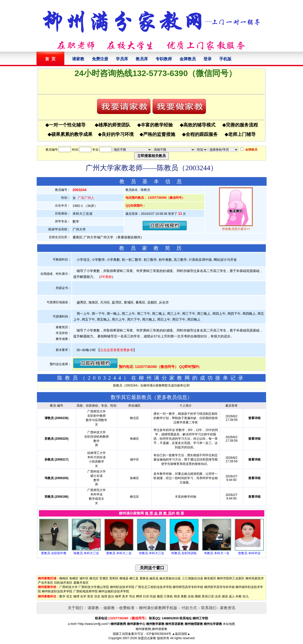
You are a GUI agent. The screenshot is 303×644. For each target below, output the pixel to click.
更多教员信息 (172, 397)
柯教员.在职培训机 (184, 553)
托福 (153, 596)
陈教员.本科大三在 (86, 553)
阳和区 (114, 578)
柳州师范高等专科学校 (188, 587)
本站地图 (229, 624)
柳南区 (64, 578)
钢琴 (118, 596)
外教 (239, 596)
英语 (90, 596)
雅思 (160, 596)
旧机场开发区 (63, 583)
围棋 (198, 596)
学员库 (122, 59)
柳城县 (124, 578)
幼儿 (246, 596)
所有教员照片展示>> (236, 229)
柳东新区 (210, 578)
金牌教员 (188, 59)
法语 (218, 596)
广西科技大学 (68, 587)
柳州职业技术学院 (122, 587)
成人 (232, 596)
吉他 (191, 596)
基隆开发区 (81, 583)
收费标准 (127, 608)
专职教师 (164, 59)
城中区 (84, 578)
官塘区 (104, 578)
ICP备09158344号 (159, 634)
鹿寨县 (144, 578)
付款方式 (189, 608)
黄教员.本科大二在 (119, 553)
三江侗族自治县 (192, 578)
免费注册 (100, 59)
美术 (125, 596)
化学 (83, 596)
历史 (97, 596)
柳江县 (134, 578)
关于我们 (75, 608)
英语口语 (208, 596)
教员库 (142, 59)
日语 (146, 596)
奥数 (184, 596)
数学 (62, 596)
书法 (132, 596)
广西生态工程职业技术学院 (154, 587)
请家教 (78, 59)
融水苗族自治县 (170, 578)
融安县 (154, 578)
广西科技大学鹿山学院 (94, 587)
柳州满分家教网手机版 (158, 608)
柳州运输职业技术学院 (114, 591)
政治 (111, 596)
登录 (208, 59)
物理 (76, 596)
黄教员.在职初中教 (54, 553)
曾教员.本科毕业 (249, 553)
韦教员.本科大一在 (217, 553)
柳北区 (94, 578)
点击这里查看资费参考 (117, 350)
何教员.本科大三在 (151, 553)
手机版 (225, 59)
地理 (104, 596)
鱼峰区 (74, 578)
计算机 (168, 596)
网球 (139, 596)
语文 (69, 596)
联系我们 (209, 608)
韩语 (177, 596)
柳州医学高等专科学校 (219, 587)
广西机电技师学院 (86, 591)
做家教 (109, 608)
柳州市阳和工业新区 (231, 578)
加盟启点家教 (147, 638)
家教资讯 (228, 608)
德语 (225, 596)
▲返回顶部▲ (181, 634)
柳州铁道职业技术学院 (57, 591)
